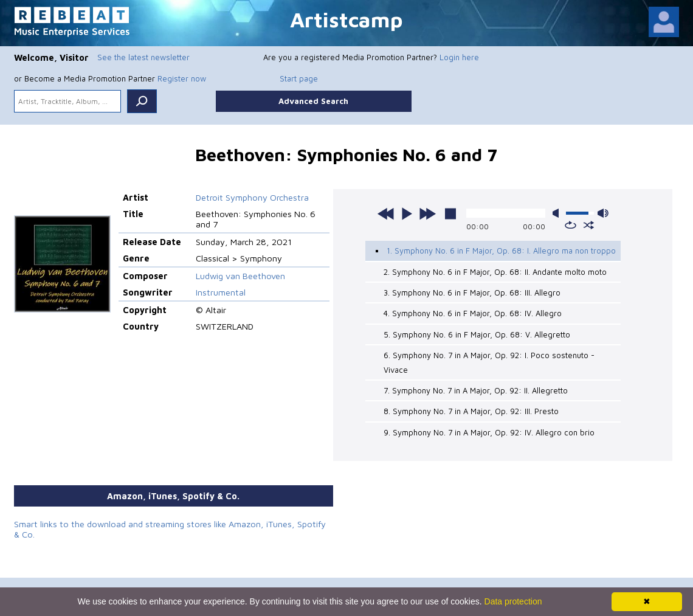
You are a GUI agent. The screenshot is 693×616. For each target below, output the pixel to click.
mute (558, 213)
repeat (571, 225)
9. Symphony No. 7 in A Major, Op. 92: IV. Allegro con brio (489, 432)
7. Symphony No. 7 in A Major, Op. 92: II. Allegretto (476, 390)
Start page (299, 78)
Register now (182, 78)
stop (450, 213)
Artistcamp (346, 19)
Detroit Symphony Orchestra (252, 197)
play (407, 213)
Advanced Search (313, 101)
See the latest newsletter (143, 57)
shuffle (589, 225)
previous (386, 213)
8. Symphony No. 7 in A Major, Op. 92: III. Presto (471, 411)
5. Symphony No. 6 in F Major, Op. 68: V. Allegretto (477, 334)
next (427, 213)
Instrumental (221, 292)
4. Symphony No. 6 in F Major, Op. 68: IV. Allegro (473, 313)
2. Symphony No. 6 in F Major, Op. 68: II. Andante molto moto (495, 272)
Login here (459, 57)
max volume (603, 213)
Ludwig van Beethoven (240, 276)
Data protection (513, 601)
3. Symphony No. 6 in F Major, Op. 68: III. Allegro (472, 292)
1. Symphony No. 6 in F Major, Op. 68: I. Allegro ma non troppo (501, 251)
